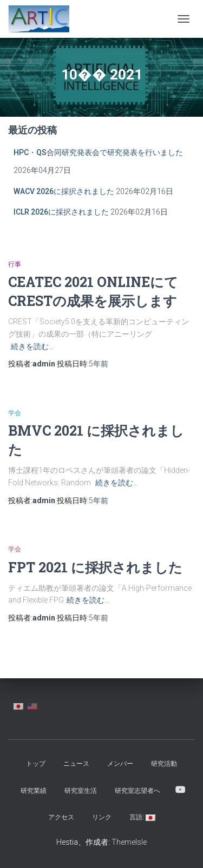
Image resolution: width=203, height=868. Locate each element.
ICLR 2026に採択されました (61, 212)
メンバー (120, 764)
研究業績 (34, 791)
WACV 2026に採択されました (64, 191)
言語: (142, 817)
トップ (36, 764)
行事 (15, 264)
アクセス (61, 817)
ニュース (76, 764)
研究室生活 (81, 791)
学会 (15, 413)
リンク (102, 817)
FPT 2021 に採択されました (95, 567)
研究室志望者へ (137, 791)
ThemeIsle (129, 842)
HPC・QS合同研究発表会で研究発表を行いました (98, 152)
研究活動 (164, 764)
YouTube (180, 790)
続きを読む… (32, 346)
